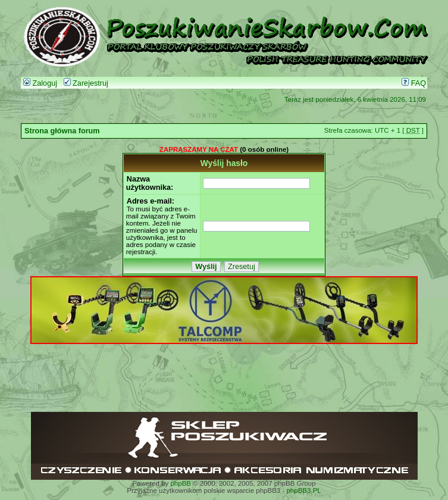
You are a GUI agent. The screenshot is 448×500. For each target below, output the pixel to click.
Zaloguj (40, 83)
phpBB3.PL (303, 490)
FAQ (414, 83)
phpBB (181, 483)
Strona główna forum (62, 131)
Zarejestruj (86, 83)
